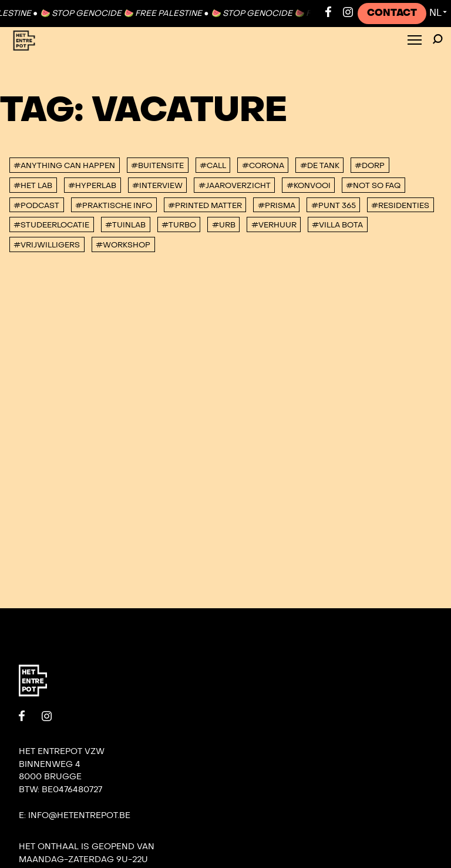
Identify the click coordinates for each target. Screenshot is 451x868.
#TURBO (179, 225)
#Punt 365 (334, 206)
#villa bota (337, 225)
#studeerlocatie (51, 225)
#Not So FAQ (373, 186)
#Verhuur (274, 225)
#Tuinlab (125, 225)
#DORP (370, 166)
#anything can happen (64, 166)
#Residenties (400, 206)
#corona (263, 166)
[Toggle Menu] (415, 41)
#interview (157, 186)
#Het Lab (33, 186)
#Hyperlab (92, 186)
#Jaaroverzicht (235, 186)
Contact (392, 13)
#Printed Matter (205, 206)
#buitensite (157, 166)
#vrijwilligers (47, 245)
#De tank (320, 166)
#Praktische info (114, 206)
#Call (213, 166)
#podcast (36, 206)
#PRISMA (277, 206)
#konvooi (309, 186)
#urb (224, 225)
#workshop (123, 245)
